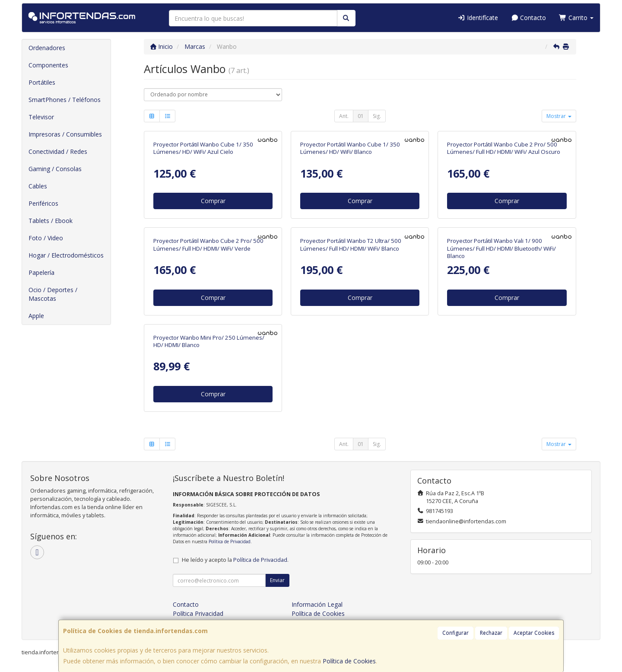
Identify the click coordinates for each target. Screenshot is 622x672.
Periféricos (43, 203)
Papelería (41, 272)
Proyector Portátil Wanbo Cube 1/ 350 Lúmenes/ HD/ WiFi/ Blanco (350, 148)
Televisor (41, 117)
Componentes (48, 65)
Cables (38, 186)
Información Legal (317, 604)
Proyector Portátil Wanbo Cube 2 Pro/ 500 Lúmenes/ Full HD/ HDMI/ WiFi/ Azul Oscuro (504, 148)
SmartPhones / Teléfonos (65, 100)
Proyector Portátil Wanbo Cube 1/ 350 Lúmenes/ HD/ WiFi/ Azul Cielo (203, 148)
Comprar (213, 201)
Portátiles (42, 82)
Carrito (576, 18)
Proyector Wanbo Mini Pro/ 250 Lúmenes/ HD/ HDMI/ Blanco (209, 341)
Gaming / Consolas (55, 169)
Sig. (377, 116)
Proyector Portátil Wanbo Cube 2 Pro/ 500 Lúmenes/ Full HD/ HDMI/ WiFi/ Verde (208, 244)
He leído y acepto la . (235, 560)
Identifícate (478, 18)
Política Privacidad (198, 613)
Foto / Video (46, 238)
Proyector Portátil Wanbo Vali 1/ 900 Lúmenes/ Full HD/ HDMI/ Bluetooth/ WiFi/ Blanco (501, 248)
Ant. (344, 116)
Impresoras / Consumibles (65, 134)
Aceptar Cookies (534, 633)
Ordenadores (47, 48)
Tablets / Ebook (51, 221)
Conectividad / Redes (58, 151)
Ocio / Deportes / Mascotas (53, 294)
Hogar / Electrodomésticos (66, 255)
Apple (36, 316)
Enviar (277, 580)
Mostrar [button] (559, 116)
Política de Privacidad (230, 541)
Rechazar (491, 633)
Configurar (455, 633)
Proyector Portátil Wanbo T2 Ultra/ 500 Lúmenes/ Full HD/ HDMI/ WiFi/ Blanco (351, 244)
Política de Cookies (349, 661)
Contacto (529, 18)
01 (361, 116)
